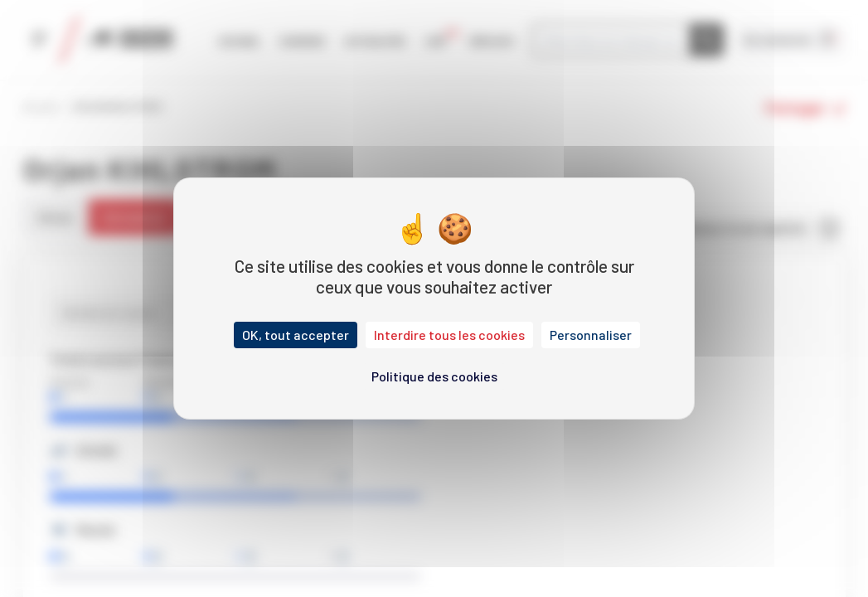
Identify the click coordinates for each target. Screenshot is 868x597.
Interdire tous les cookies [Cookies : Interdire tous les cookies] (449, 335)
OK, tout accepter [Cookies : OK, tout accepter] (296, 335)
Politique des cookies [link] (434, 376)
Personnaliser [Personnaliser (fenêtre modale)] (591, 335)
